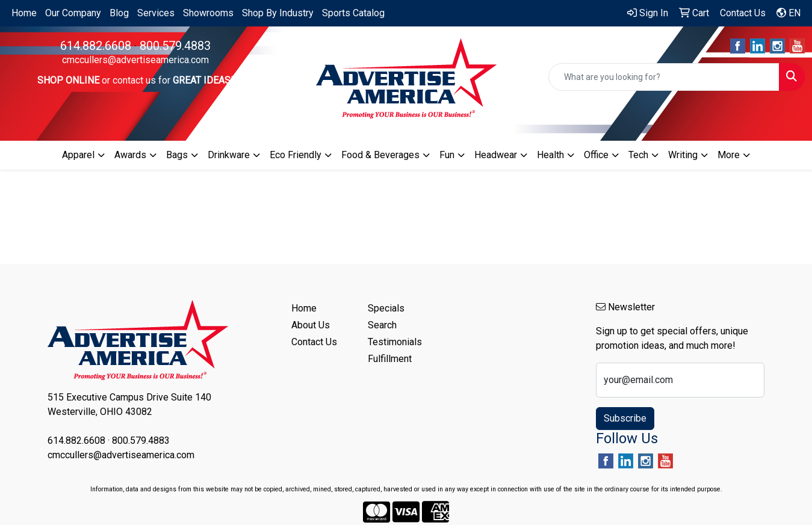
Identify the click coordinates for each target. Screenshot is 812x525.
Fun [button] (447, 155)
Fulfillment (390, 359)
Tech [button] (638, 155)
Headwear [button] (496, 155)
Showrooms (208, 13)
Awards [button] (130, 155)
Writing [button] (683, 155)
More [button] (729, 155)
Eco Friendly (296, 155)
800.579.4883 (175, 46)
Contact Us (314, 342)
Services (156, 13)
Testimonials (395, 342)
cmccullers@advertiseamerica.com (135, 60)
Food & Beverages (380, 155)
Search (382, 325)
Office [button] (596, 155)
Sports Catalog (353, 13)
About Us (311, 325)
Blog (119, 13)
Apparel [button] (78, 155)
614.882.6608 (96, 46)
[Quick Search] (664, 77)
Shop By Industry (278, 13)
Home (24, 13)
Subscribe (625, 418)
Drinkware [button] (229, 155)
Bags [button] (177, 155)
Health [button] (550, 155)
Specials (386, 308)
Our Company (73, 13)
